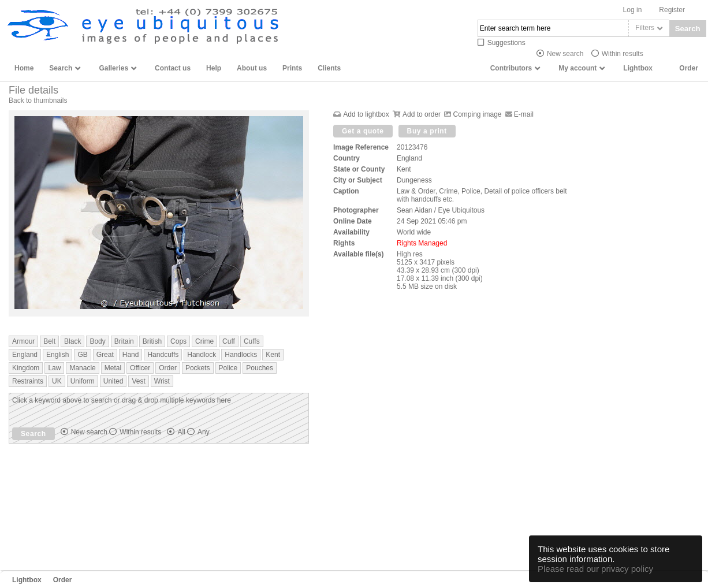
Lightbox (638, 68)
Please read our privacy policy (595, 569)
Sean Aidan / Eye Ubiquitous (441, 210)
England (409, 158)
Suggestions (506, 43)
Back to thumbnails (38, 101)
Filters (645, 28)
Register (672, 10)
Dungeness (414, 180)
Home (24, 68)
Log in (633, 10)
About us (252, 68)
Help (214, 68)
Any (204, 432)
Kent (404, 169)
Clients (329, 68)
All (193, 432)
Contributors (511, 68)
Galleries (113, 68)
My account (577, 68)
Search (688, 29)
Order (689, 68)
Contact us (173, 68)
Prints (292, 68)
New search (565, 54)
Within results (623, 54)
